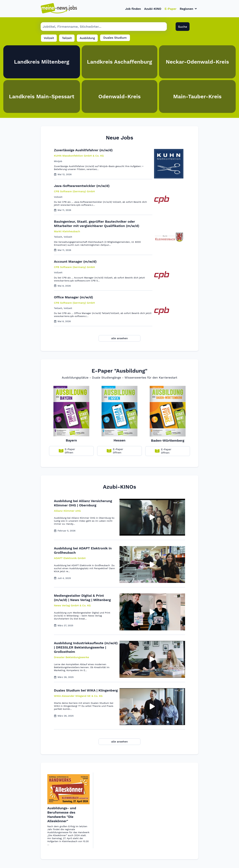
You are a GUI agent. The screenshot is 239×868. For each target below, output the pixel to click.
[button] (67, 511)
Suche (183, 27)
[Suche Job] (104, 27)
